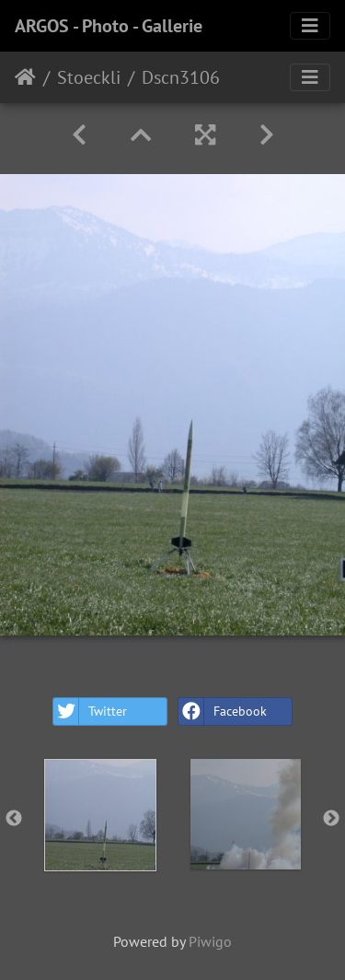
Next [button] (331, 819)
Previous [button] (14, 819)
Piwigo (210, 941)
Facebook (223, 712)
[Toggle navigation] (310, 26)
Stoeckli (89, 77)
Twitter (90, 712)
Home (25, 77)
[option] (100, 815)
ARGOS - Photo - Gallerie (109, 26)
